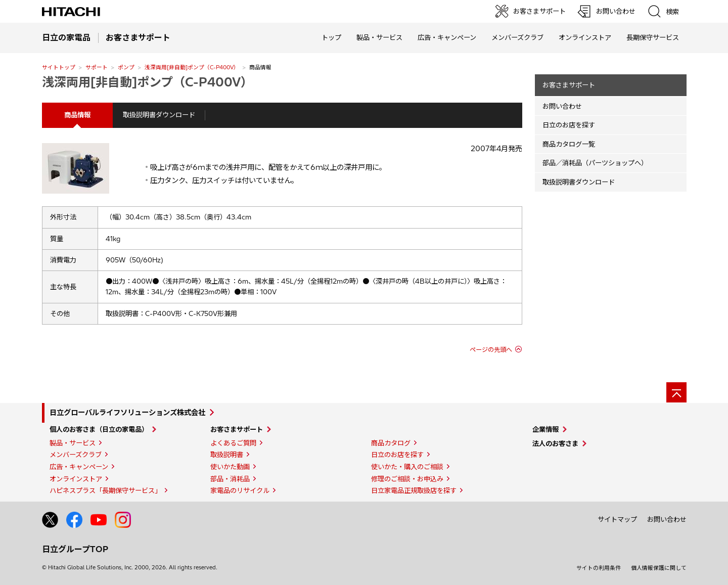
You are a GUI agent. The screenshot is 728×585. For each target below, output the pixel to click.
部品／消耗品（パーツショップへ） (595, 163)
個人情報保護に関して (659, 568)
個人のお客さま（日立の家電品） (99, 429)
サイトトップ (59, 67)
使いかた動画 (230, 467)
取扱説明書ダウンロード (159, 115)
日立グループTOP (75, 549)
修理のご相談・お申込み (407, 479)
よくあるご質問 (233, 443)
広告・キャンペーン (79, 467)
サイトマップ (617, 519)
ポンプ (126, 67)
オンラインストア (585, 37)
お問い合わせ (562, 106)
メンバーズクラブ (517, 37)
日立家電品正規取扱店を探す (414, 490)
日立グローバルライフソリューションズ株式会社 (127, 413)
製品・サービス (73, 443)
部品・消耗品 (230, 479)
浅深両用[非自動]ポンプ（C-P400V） (192, 67)
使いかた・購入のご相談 (407, 467)
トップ (331, 37)
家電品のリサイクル (240, 490)
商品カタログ (391, 443)
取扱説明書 (227, 455)
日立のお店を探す (569, 125)
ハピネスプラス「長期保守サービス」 (105, 490)
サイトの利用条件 (599, 568)
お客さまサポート (569, 85)
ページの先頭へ (491, 350)
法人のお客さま (555, 443)
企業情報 (545, 429)
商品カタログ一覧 (569, 144)
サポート (97, 67)
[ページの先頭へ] (676, 392)
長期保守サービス (653, 37)
